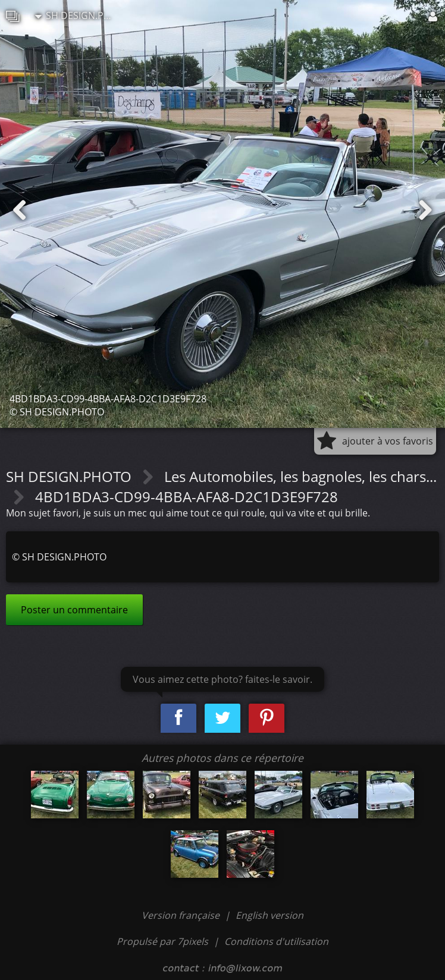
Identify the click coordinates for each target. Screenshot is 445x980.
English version (269, 915)
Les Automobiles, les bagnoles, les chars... (300, 476)
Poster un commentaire (74, 610)
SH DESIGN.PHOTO (77, 15)
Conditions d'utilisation (276, 941)
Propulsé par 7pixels (162, 941)
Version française (182, 915)
